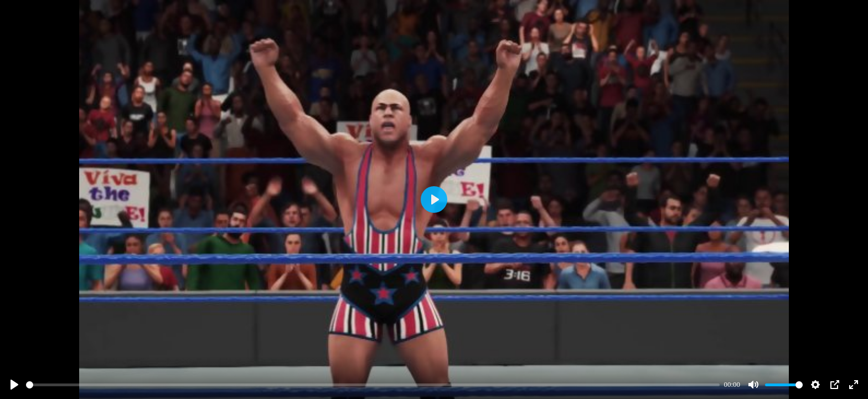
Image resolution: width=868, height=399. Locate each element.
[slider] (373, 385)
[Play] (14, 385)
